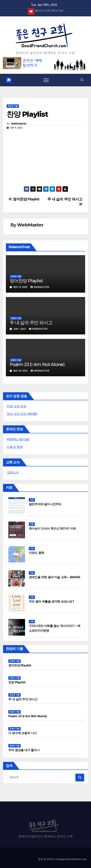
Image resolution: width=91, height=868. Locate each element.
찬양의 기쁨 (13, 106)
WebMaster (19, 124)
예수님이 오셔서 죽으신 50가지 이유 (52, 529)
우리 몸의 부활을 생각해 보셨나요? (51, 602)
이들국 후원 (15, 447)
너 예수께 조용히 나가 (22, 733)
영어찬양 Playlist (24, 199)
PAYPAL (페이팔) (18, 439)
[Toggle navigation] (46, 80)
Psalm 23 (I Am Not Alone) (37, 364)
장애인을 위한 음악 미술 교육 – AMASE (55, 577)
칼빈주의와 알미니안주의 (45, 504)
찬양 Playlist (27, 114)
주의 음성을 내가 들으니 (24, 750)
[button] (82, 80)
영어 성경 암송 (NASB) (22, 414)
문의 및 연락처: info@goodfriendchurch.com (62, 859)
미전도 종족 (36, 553)
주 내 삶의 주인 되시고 (31, 323)
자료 (32, 500)
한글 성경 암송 (17, 406)
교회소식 (13, 472)
